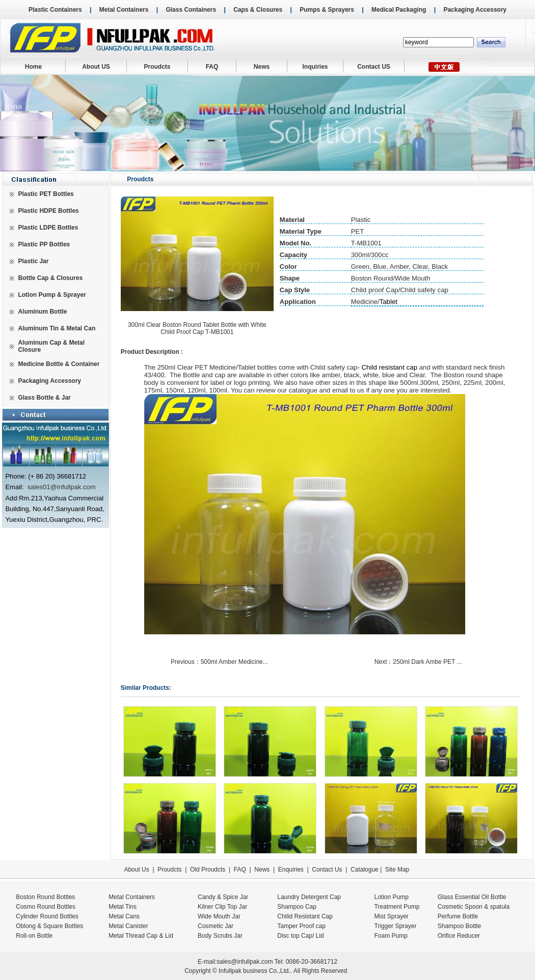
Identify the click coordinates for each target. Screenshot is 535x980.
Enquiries (290, 870)
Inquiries (315, 67)
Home (33, 67)
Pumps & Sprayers (327, 10)
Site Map (397, 870)
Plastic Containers (55, 10)
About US (96, 67)
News (262, 67)
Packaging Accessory (475, 10)
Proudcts (157, 67)
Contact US (374, 67)
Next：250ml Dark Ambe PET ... (419, 662)
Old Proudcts (208, 870)
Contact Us (327, 870)
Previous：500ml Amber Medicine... (220, 662)
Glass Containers (191, 10)
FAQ (212, 67)
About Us (136, 870)
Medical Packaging (399, 10)
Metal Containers (124, 10)
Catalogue (365, 870)
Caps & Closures (258, 10)
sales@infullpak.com (245, 962)
